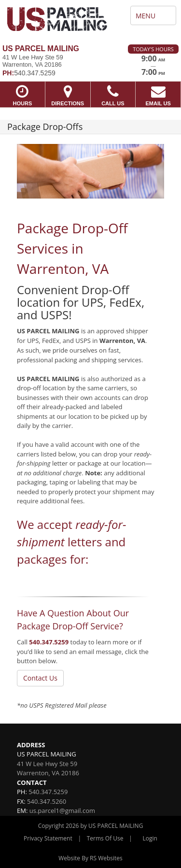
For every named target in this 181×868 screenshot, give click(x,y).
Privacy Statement (48, 838)
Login (150, 838)
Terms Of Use (105, 838)
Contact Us (40, 678)
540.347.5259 (49, 642)
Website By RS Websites (90, 858)
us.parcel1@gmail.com (62, 811)
